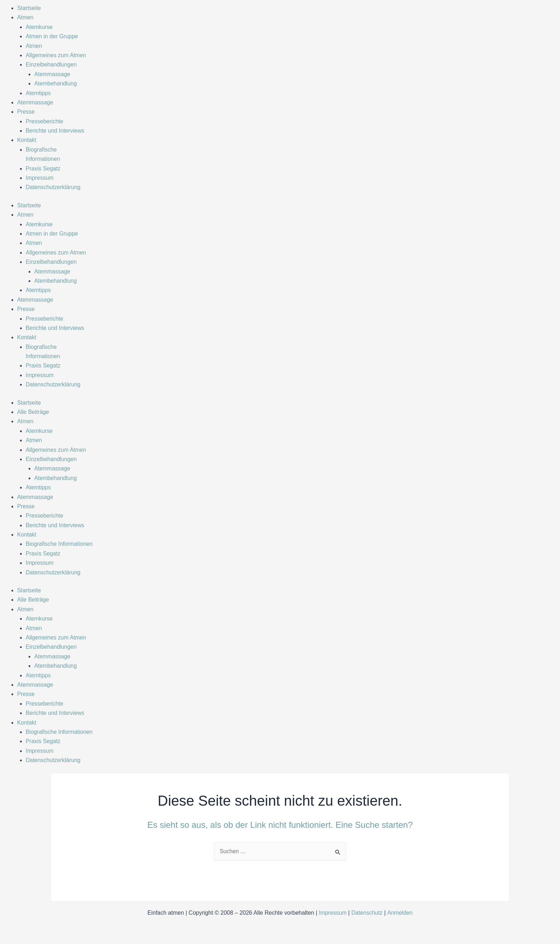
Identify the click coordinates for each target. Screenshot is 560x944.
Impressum (40, 178)
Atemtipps (38, 93)
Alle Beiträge (33, 412)
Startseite (29, 8)
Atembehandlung (56, 83)
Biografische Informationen (60, 544)
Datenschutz (367, 913)
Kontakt (27, 140)
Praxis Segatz (43, 169)
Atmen (25, 17)
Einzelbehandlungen (52, 65)
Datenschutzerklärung (54, 187)
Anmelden (400, 913)
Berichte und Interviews (55, 131)
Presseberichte (45, 121)
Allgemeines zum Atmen (56, 55)
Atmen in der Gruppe (52, 36)
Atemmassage (52, 74)
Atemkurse (39, 27)
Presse (26, 112)
